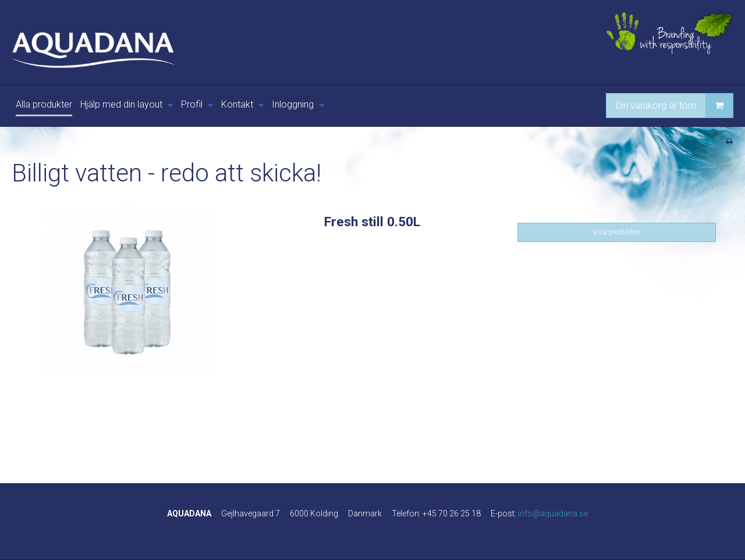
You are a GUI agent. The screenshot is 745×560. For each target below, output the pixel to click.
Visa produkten (617, 232)
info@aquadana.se (553, 513)
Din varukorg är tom (674, 106)
